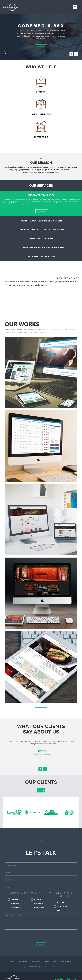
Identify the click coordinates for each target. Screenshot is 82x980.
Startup (15, 899)
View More (41, 709)
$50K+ (60, 911)
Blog (54, 961)
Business (15, 904)
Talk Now (10, 294)
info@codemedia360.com (52, 967)
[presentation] (41, 935)
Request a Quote (65, 961)
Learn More (41, 46)
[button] (71, 54)
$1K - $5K (61, 902)
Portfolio (47, 961)
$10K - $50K (62, 906)
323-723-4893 (34, 967)
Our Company (24, 961)
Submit (41, 944)
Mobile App (39, 908)
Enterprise (16, 908)
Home (13, 961)
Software (39, 904)
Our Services (36, 961)
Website (38, 899)
